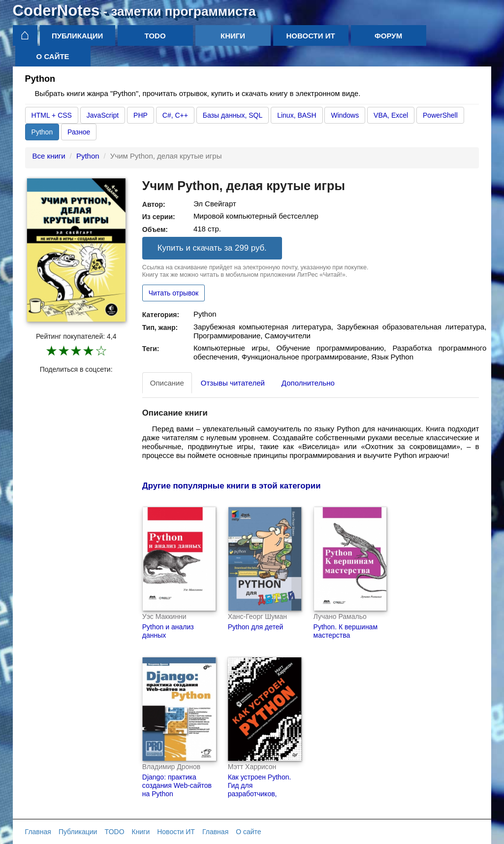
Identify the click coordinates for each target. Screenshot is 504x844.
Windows (345, 115)
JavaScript (103, 115)
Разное (79, 132)
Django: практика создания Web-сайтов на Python (177, 785)
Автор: (154, 204)
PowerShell (440, 115)
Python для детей (256, 627)
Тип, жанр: (160, 327)
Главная (38, 832)
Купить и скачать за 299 (212, 248)
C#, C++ (175, 115)
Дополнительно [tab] (308, 383)
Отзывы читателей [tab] (233, 383)
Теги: (151, 349)
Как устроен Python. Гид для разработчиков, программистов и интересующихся (260, 794)
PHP (141, 115)
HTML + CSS (52, 115)
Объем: (155, 229)
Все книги (49, 156)
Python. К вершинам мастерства (346, 631)
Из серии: (159, 217)
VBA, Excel (391, 115)
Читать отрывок (173, 293)
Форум (388, 36)
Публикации (77, 36)
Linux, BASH (297, 115)
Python (42, 132)
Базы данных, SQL (233, 115)
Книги (233, 36)
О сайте (53, 56)
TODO (155, 36)
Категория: (161, 315)
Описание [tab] (167, 383)
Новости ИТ (311, 36)
